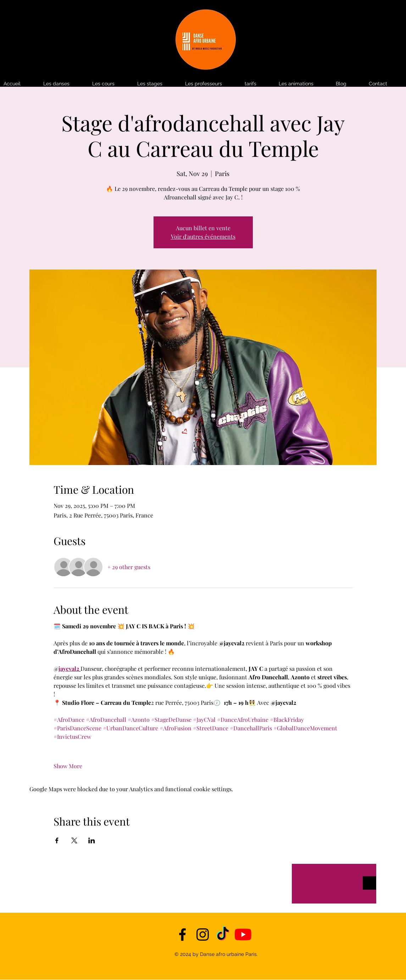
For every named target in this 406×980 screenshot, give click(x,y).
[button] (258, 84)
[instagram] (203, 934)
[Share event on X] (74, 840)
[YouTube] (243, 934)
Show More (68, 766)
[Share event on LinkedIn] (92, 840)
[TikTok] (223, 934)
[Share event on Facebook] (57, 840)
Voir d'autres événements (203, 236)
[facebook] (182, 934)
